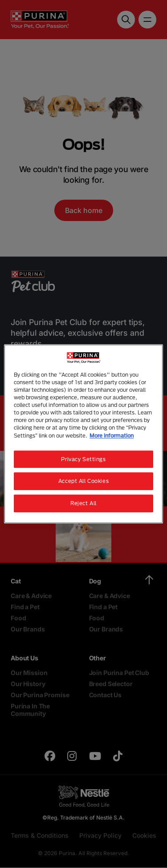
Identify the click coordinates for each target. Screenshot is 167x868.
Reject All (83, 504)
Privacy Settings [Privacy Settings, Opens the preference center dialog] (83, 459)
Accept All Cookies (83, 481)
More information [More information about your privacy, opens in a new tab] (112, 436)
